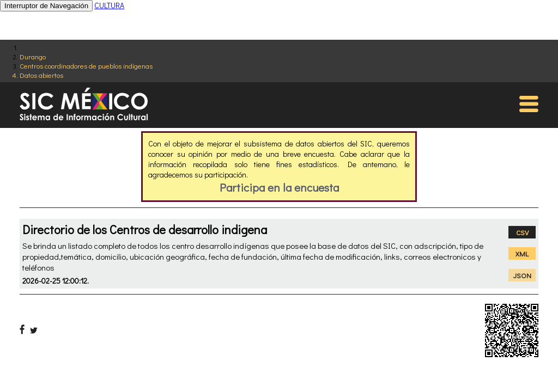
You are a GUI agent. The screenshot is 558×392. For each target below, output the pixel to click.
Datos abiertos (41, 75)
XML (522, 253)
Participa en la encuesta (279, 187)
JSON (522, 275)
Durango (33, 56)
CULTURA (109, 5)
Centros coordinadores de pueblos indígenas (86, 66)
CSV (522, 232)
